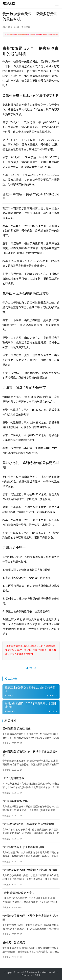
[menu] (57, 4)
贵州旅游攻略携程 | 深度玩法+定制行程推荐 (30, 870)
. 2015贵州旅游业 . (14, 778)
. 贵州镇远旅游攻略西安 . (18, 893)
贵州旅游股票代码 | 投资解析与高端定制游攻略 (30, 918)
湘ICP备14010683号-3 (47, 972)
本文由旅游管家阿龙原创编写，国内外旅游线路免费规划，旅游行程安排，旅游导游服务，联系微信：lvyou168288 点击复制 (31, 650)
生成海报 (11, 679)
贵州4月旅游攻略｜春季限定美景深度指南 (29, 824)
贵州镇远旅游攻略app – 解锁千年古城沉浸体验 (30, 753)
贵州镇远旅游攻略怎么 (17, 729)
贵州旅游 (26, 27)
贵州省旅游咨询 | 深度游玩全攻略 (23, 847)
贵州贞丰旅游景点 (14, 943)
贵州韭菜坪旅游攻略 (15, 801)
